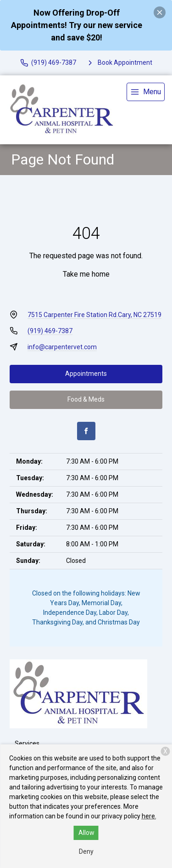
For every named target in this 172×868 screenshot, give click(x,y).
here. (149, 816)
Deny (86, 851)
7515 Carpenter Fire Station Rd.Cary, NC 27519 (94, 315)
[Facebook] (86, 431)
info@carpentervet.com (62, 347)
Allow (86, 833)
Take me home (86, 274)
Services (27, 743)
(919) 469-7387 (50, 331)
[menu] (146, 92)
